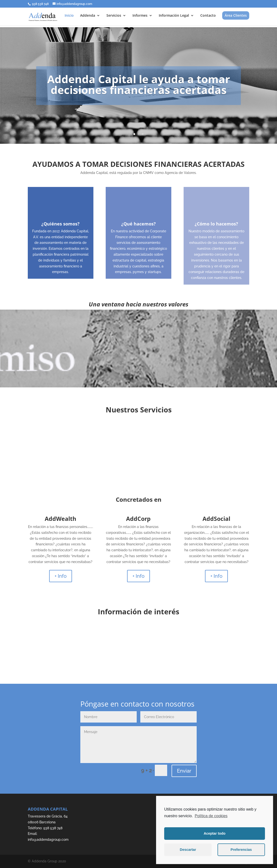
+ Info (61, 576)
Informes (140, 16)
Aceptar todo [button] (215, 833)
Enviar (184, 771)
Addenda (88, 16)
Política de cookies (211, 816)
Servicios (114, 16)
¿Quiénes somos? (60, 224)
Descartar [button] (188, 850)
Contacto (208, 16)
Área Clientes (236, 15)
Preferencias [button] (241, 850)
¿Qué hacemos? (138, 224)
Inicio (69, 16)
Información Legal (174, 16)
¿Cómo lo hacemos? (216, 224)
